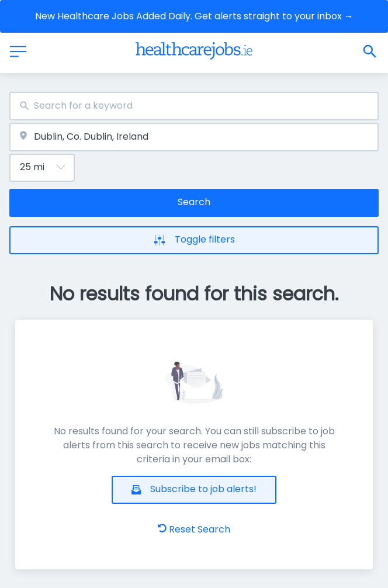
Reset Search (194, 529)
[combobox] (194, 106)
